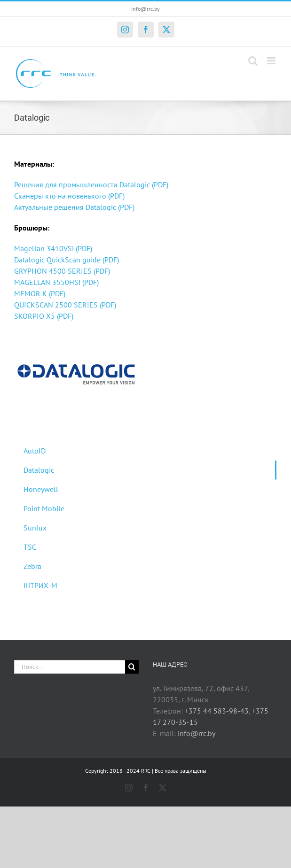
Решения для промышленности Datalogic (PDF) (91, 184)
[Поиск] (132, 667)
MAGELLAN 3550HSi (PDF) (56, 282)
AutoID (35, 451)
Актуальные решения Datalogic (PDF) (74, 207)
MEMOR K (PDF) (40, 293)
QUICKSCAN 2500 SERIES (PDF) (65, 305)
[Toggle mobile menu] (272, 61)
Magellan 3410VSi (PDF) (53, 248)
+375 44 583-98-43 (217, 711)
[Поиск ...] (70, 667)
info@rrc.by (145, 9)
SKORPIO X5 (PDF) (44, 316)
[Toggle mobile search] (253, 61)
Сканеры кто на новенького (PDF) (69, 196)
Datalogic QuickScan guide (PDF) (67, 260)
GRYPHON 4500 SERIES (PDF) (62, 271)
